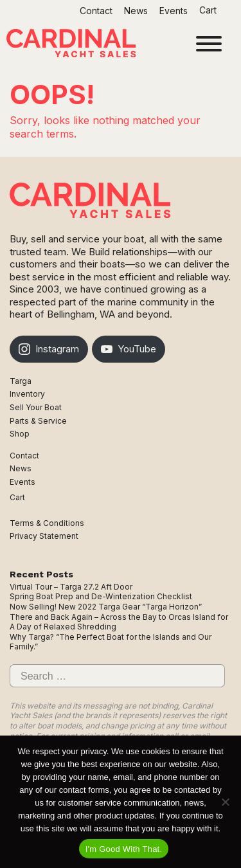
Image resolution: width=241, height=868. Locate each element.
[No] (225, 802)
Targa (21, 381)
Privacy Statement (44, 536)
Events (174, 11)
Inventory (27, 394)
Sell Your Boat (36, 407)
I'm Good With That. (124, 849)
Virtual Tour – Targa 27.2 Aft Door (71, 587)
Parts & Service (38, 421)
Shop (20, 434)
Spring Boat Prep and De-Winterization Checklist (101, 596)
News (136, 11)
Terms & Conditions (47, 523)
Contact (96, 11)
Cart (209, 10)
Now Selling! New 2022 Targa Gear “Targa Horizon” (106, 607)
